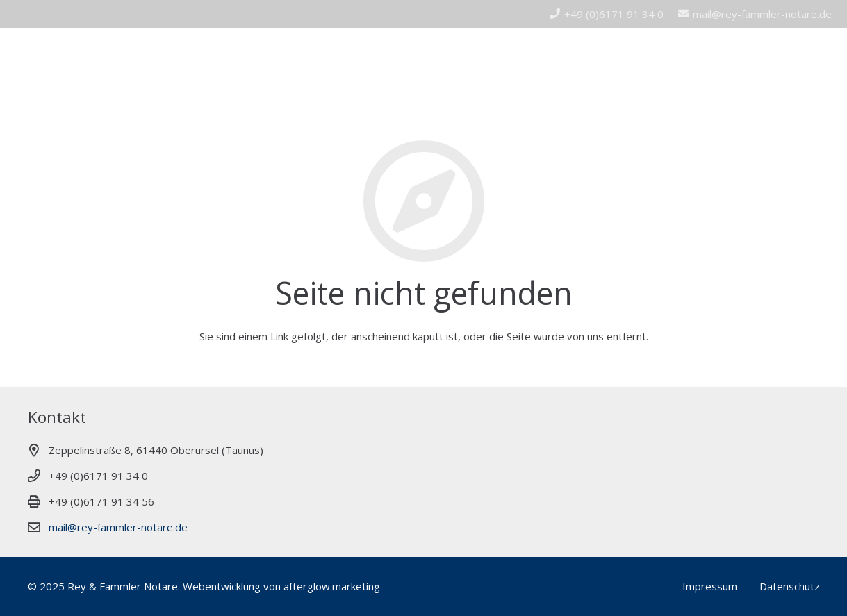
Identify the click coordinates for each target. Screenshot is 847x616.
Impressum (710, 586)
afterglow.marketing (332, 586)
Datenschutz (790, 586)
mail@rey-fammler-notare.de (118, 527)
